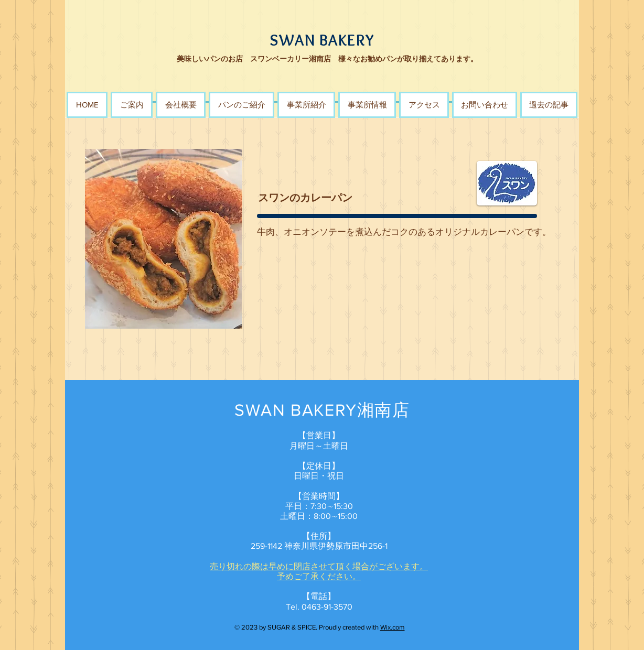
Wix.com (393, 627)
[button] (241, 105)
